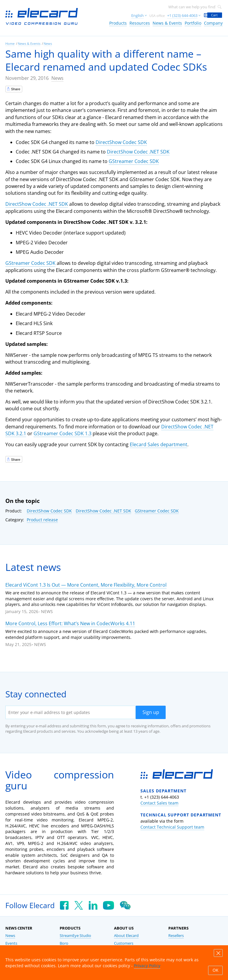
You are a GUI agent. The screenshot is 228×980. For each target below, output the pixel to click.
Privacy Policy (147, 966)
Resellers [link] (176, 936)
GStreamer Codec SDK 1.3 (62, 433)
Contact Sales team (159, 803)
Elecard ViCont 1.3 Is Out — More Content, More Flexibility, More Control (86, 585)
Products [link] (118, 23)
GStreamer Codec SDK (134, 161)
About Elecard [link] (126, 936)
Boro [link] (64, 943)
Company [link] (213, 23)
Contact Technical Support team (172, 827)
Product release (42, 520)
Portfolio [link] (193, 23)
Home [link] (10, 43)
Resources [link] (140, 23)
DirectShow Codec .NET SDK (138, 152)
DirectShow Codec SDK (121, 142)
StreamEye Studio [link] (75, 936)
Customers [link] (124, 943)
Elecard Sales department (159, 444)
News (57, 78)
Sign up (151, 712)
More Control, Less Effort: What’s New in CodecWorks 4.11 (70, 623)
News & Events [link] (167, 23)
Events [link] (11, 943)
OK (216, 970)
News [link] (48, 43)
